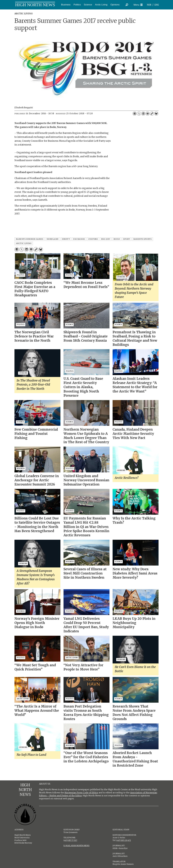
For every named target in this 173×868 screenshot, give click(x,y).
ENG (157, 5)
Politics (77, 5)
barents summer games (30, 239)
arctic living (24, 243)
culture (93, 239)
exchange (79, 239)
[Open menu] (138, 5)
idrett (66, 239)
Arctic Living (101, 5)
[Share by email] (148, 114)
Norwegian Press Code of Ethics (81, 793)
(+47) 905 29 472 (124, 840)
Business (66, 5)
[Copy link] (152, 114)
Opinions (115, 5)
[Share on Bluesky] (156, 114)
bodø (117, 239)
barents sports (143, 239)
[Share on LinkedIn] (143, 114)
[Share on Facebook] (135, 114)
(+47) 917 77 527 (70, 840)
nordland (53, 239)
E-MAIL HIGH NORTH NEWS (76, 846)
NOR (149, 5)
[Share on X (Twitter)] (139, 114)
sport (127, 239)
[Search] (127, 5)
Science (88, 5)
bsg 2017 (106, 239)
